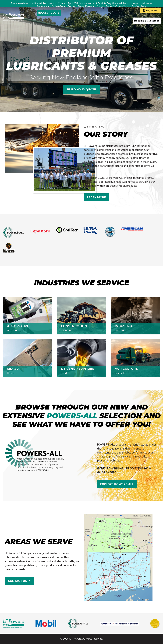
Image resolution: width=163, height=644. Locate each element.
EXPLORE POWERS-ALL (117, 484)
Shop (100, 6)
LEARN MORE (96, 197)
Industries (58, 6)
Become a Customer (147, 21)
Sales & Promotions (117, 6)
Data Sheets (86, 6)
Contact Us (139, 6)
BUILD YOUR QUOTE (82, 89)
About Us (43, 6)
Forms (71, 6)
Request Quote (49, 13)
